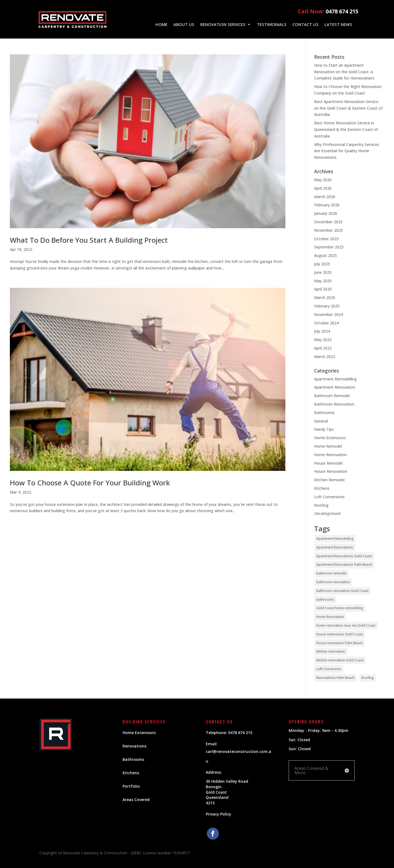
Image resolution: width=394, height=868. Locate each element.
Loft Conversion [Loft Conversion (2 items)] (329, 669)
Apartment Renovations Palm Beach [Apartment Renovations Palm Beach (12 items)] (344, 565)
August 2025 (325, 255)
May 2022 (323, 340)
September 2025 (329, 247)
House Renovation (331, 471)
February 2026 (327, 205)
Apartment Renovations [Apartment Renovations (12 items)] (335, 547)
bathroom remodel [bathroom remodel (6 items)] (331, 573)
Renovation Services (223, 25)
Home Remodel (328, 446)
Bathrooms (324, 413)
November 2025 (328, 230)
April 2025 (323, 289)
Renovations (134, 746)
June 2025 (323, 272)
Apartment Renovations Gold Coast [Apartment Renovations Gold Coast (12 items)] (344, 556)
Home (161, 25)
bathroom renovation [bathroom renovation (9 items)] (333, 582)
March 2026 (325, 197)
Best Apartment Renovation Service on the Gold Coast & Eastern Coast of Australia (348, 108)
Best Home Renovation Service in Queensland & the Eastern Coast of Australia (346, 129)
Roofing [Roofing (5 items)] (368, 678)
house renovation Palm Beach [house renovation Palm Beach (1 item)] (340, 643)
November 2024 (328, 314)
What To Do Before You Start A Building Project (89, 240)
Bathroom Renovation (334, 404)
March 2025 (325, 297)
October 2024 (326, 323)
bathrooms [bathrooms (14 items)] (325, 599)
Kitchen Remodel (329, 480)
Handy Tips (324, 429)
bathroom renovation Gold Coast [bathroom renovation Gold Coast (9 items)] (342, 591)
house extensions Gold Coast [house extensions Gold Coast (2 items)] (340, 634)
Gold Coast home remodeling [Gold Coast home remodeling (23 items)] (340, 608)
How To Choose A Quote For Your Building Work (90, 483)
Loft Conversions (329, 497)
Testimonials (272, 25)
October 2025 (326, 239)
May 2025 (323, 281)
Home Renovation (330, 455)
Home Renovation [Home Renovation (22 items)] (330, 617)
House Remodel (328, 463)
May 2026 (323, 180)
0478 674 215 (342, 11)
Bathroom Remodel (332, 396)
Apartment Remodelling (335, 379)
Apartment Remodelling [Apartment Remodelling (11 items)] (335, 539)
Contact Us (305, 25)
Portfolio (131, 786)
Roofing (321, 505)
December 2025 (328, 222)
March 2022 (325, 357)
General (321, 421)
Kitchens (322, 488)
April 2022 (323, 348)
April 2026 (323, 188)
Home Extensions (330, 438)
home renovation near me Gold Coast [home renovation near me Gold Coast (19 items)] (346, 625)
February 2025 (327, 306)
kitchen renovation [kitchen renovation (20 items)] (331, 651)
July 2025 (322, 264)
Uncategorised (327, 513)
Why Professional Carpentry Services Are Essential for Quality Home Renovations (347, 151)
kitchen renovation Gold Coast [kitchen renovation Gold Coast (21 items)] (340, 660)
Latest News (338, 25)
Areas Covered (136, 800)
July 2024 (322, 331)
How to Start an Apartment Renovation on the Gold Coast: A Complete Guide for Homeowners (344, 72)
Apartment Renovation (335, 387)
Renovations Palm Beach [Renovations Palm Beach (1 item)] (335, 678)
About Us (184, 25)
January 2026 (326, 213)
